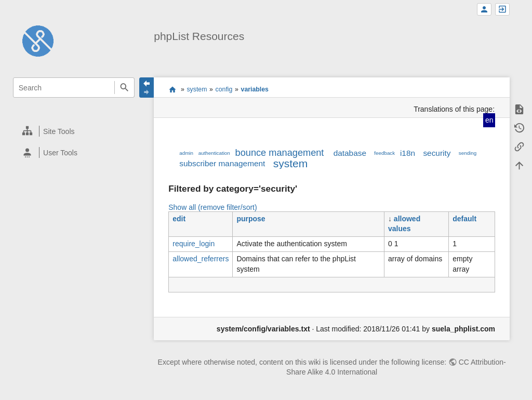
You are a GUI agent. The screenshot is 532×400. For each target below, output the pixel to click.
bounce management (280, 153)
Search (124, 88)
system (197, 89)
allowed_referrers (201, 259)
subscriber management (222, 163)
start (172, 89)
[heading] (74, 131)
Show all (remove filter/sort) (212, 207)
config (224, 89)
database (350, 153)
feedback (384, 153)
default (464, 219)
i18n (408, 153)
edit (179, 219)
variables (255, 89)
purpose (251, 219)
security (437, 153)
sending (468, 153)
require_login (194, 244)
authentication (214, 153)
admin (186, 153)
